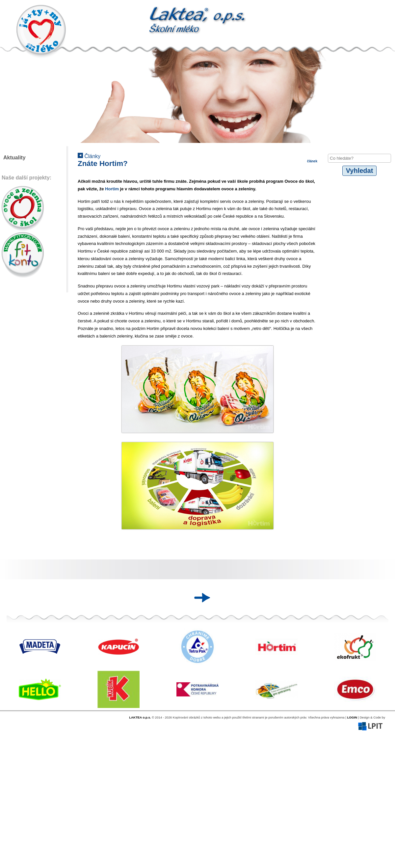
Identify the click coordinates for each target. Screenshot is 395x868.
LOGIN (352, 717)
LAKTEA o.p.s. (140, 717)
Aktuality (14, 158)
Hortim (113, 189)
